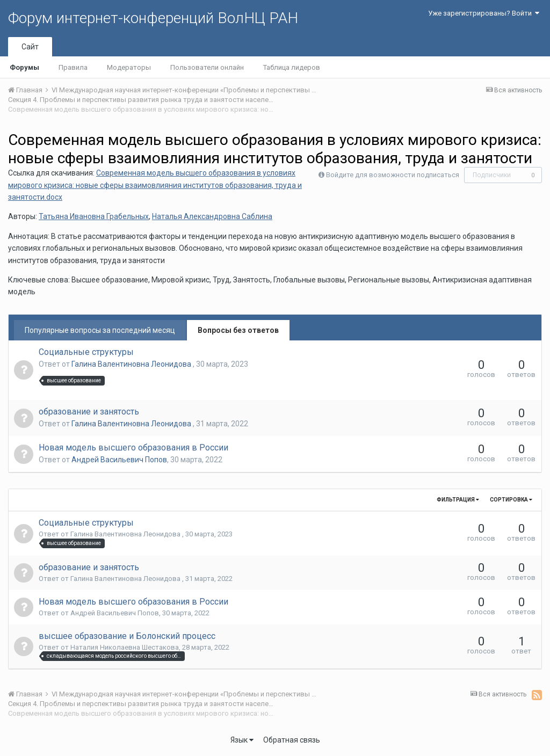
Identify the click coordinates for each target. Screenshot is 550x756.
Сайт (30, 47)
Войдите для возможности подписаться (393, 175)
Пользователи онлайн (207, 67)
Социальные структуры (86, 352)
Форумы (24, 67)
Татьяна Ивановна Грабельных (94, 216)
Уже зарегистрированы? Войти (484, 13)
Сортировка (511, 500)
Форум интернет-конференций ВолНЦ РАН (153, 18)
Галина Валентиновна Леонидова (132, 364)
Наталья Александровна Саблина (212, 216)
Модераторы (129, 67)
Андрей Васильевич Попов (119, 460)
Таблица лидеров (292, 67)
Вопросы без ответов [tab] (238, 330)
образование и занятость (89, 412)
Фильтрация (458, 500)
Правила (73, 67)
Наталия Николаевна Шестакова (125, 647)
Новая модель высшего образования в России (133, 448)
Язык (242, 740)
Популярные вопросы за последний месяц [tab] (100, 330)
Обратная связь (292, 740)
